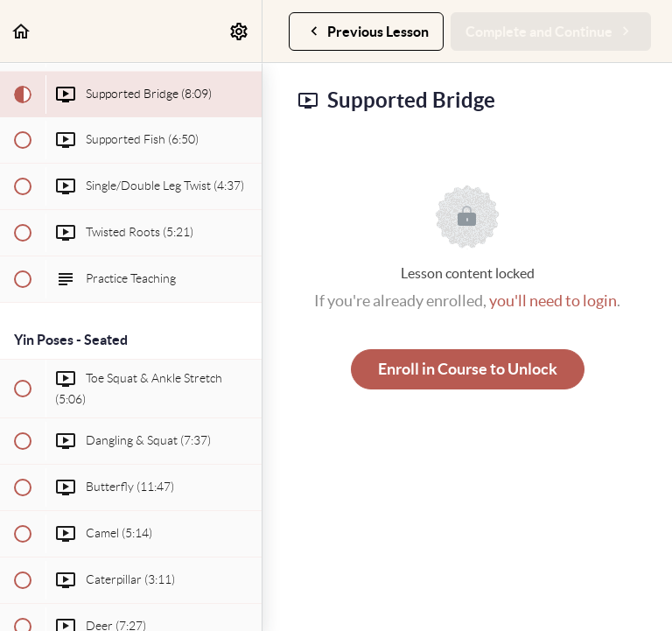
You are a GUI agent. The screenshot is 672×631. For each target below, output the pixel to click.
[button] (22, 31)
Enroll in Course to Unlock (468, 369)
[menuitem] (240, 31)
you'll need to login (553, 301)
